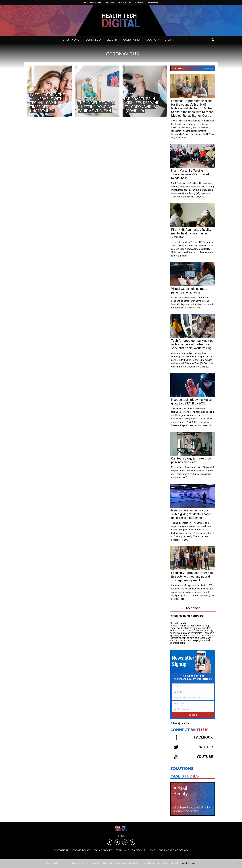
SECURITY (113, 40)
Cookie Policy (82, 850)
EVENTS (169, 40)
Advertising (62, 850)
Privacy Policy (103, 850)
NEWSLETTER (125, 3)
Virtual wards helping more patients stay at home (189, 291)
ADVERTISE (152, 3)
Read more (191, 863)
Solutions (182, 768)
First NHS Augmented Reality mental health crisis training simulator (191, 233)
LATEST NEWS (71, 40)
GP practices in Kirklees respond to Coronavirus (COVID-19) (143, 105)
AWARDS (109, 3)
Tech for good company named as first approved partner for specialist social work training (192, 344)
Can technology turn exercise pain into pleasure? (191, 460)
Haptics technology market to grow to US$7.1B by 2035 (191, 402)
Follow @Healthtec (181, 723)
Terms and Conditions (130, 850)
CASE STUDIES (132, 40)
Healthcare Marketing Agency (168, 850)
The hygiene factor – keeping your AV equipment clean (96, 107)
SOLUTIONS (153, 40)
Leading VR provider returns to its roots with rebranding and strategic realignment (192, 577)
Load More (193, 608)
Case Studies (185, 776)
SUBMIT (139, 3)
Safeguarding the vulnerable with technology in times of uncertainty (47, 103)
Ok (183, 863)
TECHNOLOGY (93, 40)
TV (85, 3)
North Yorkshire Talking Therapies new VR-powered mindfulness (190, 174)
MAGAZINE (96, 3)
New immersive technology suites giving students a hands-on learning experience (192, 514)
